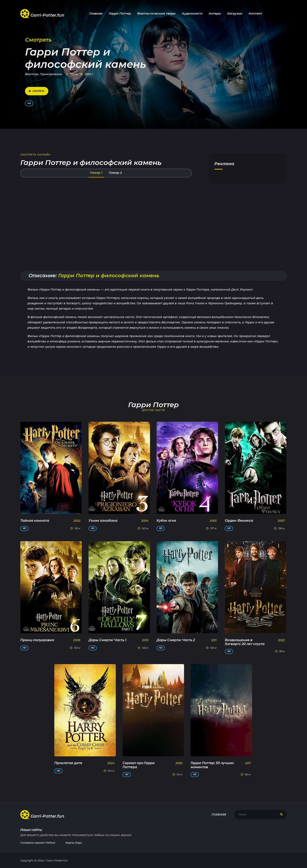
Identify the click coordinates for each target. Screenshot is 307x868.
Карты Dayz (74, 843)
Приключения (51, 74)
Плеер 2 (115, 173)
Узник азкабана (103, 521)
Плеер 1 (96, 173)
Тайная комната (35, 521)
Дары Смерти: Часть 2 (176, 640)
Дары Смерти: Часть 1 (107, 640)
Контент (255, 13)
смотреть (37, 91)
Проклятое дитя (68, 763)
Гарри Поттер (120, 13)
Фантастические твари (156, 13)
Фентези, (32, 74)
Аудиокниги (192, 13)
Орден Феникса (239, 521)
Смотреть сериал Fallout (38, 843)
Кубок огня (166, 521)
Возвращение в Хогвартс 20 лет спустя (245, 642)
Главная (96, 13)
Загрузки (235, 13)
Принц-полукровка (37, 640)
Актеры (215, 13)
